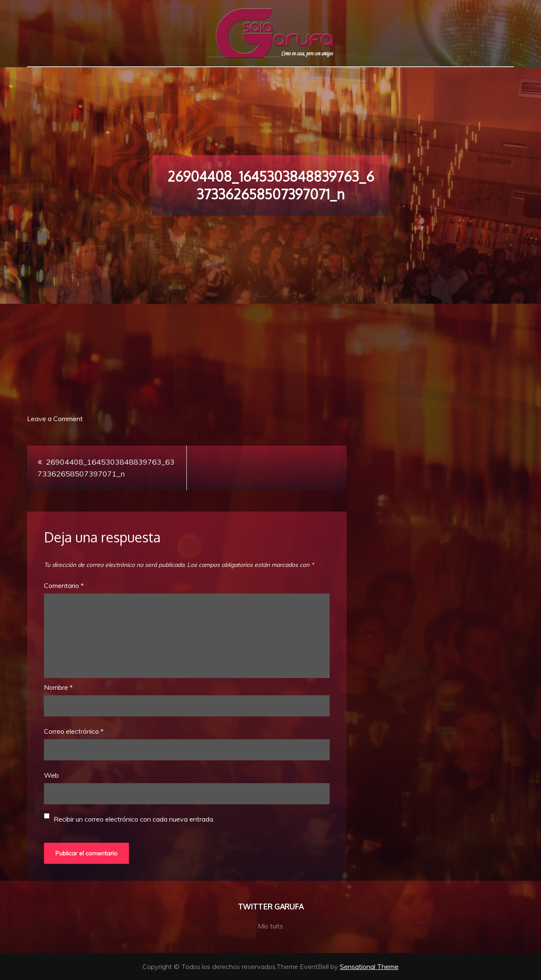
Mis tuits (270, 926)
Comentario (64, 585)
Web (51, 775)
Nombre (58, 687)
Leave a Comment (55, 419)
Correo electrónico (74, 731)
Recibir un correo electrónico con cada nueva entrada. (134, 819)
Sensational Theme (369, 966)
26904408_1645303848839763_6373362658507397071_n (106, 468)
